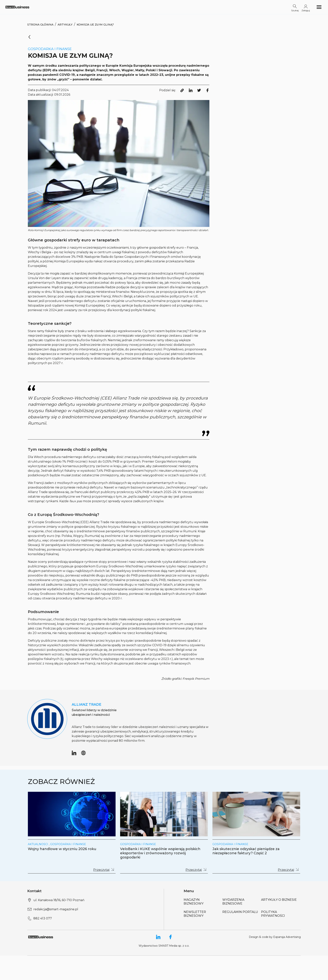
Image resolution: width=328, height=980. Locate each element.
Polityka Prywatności (273, 914)
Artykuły (65, 25)
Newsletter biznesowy (195, 914)
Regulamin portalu (240, 912)
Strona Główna (40, 25)
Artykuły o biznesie (279, 900)
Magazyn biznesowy (194, 902)
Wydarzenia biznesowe (233, 902)
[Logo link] (17, 7)
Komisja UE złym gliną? (95, 25)
